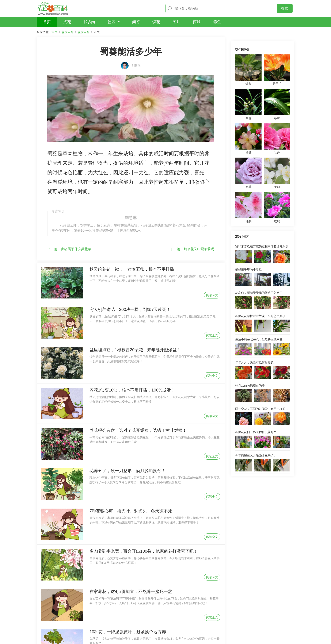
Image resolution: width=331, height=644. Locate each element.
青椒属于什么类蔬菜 (69, 203)
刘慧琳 (136, 58)
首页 (54, 32)
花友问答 (68, 32)
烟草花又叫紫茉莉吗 (192, 203)
